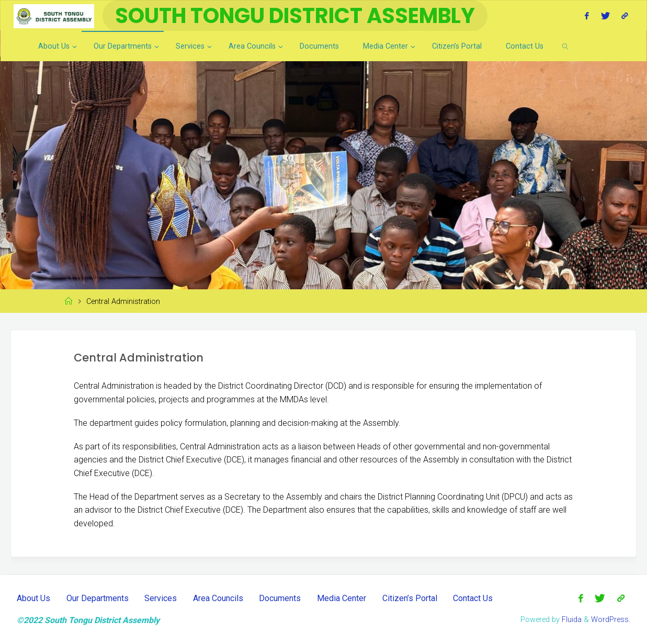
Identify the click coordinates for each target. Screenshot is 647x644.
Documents (280, 598)
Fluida (571, 620)
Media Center (342, 598)
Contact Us (473, 598)
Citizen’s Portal (410, 598)
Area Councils (218, 598)
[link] (566, 46)
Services (161, 598)
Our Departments (98, 598)
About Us (33, 598)
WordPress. (611, 620)
